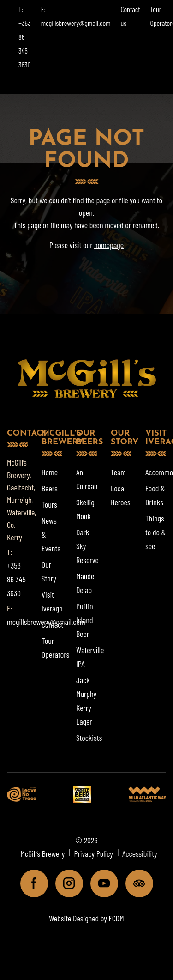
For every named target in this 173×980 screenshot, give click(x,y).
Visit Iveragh (52, 601)
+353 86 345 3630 (16, 579)
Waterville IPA (90, 657)
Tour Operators (55, 647)
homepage (109, 245)
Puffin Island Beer (85, 620)
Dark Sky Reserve (87, 546)
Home (50, 472)
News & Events (51, 534)
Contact (52, 624)
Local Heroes (121, 495)
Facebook (30, 883)
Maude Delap (85, 583)
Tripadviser (135, 883)
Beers (50, 488)
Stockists (89, 738)
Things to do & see (155, 532)
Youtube (100, 883)
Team (118, 472)
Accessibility (140, 853)
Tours (49, 504)
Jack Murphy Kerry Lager (86, 701)
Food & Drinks (155, 495)
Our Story (49, 571)
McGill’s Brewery (42, 853)
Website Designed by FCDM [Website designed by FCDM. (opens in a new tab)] (86, 918)
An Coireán (87, 479)
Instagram (65, 883)
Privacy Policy (93, 853)
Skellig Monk (85, 509)
